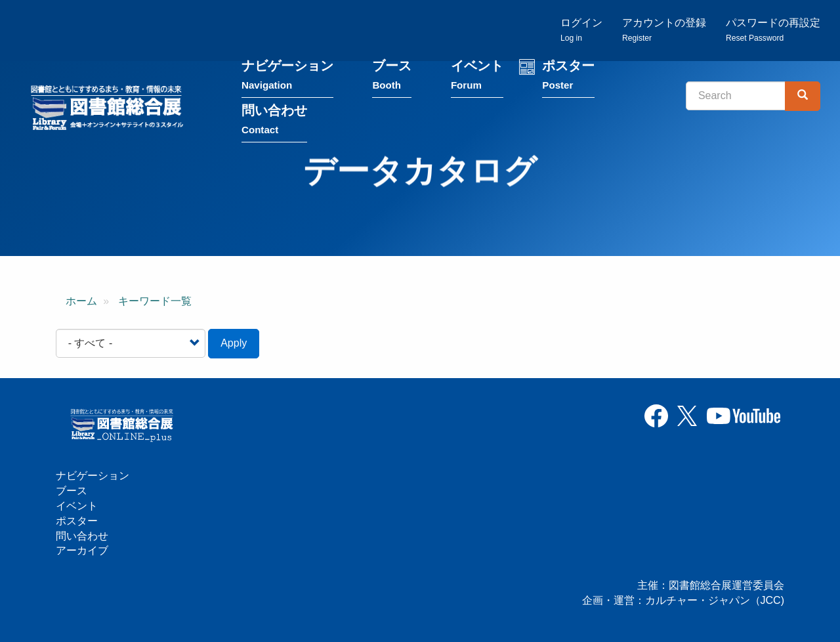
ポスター (568, 78)
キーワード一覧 (155, 301)
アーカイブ (82, 550)
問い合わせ (274, 122)
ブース (392, 78)
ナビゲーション (287, 78)
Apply (234, 343)
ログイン (581, 30)
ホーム (81, 301)
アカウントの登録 (664, 30)
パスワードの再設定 (773, 30)
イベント (477, 78)
